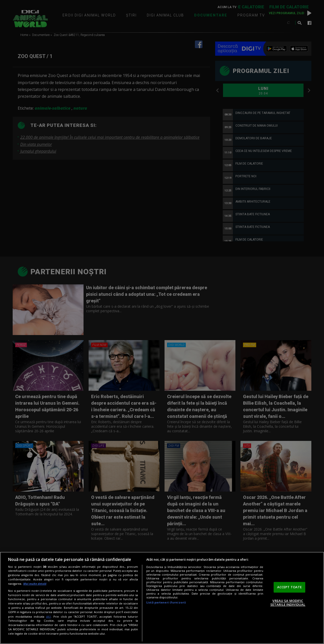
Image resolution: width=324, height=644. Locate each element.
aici (48, 617)
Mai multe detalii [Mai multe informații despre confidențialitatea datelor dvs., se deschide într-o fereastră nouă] (35, 584)
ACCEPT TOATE (290, 587)
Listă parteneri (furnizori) (166, 602)
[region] (162, 598)
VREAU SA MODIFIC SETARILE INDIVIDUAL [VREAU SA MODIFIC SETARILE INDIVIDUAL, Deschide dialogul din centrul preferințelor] (288, 603)
